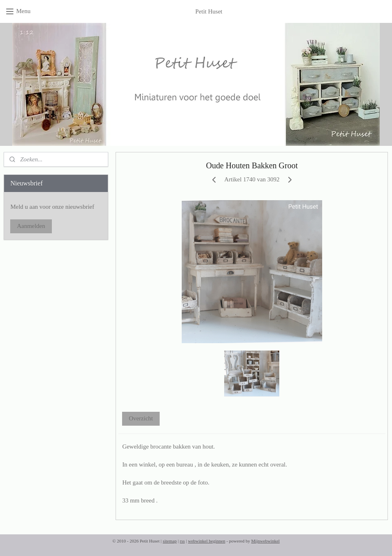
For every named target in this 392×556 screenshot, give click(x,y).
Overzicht (141, 418)
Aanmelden (31, 226)
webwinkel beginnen (206, 541)
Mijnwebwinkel (265, 541)
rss (182, 541)
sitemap (169, 541)
